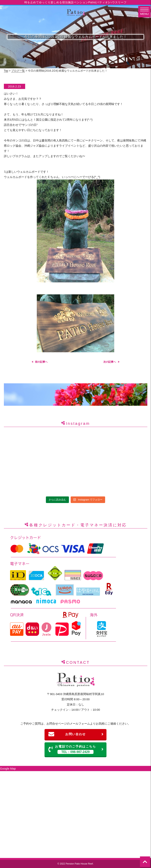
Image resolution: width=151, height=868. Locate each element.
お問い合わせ (76, 734)
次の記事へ (110, 362)
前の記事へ (41, 362)
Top (6, 71)
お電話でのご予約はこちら (76, 749)
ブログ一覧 (18, 71)
